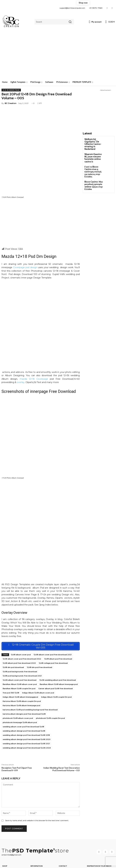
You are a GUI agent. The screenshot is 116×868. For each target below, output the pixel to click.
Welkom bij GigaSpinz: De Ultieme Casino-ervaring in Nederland (94, 142)
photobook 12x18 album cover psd (18, 686)
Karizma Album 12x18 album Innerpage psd (21, 674)
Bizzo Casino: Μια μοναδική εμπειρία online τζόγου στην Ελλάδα (92, 174)
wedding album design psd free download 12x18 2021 (26, 712)
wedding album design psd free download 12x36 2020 (27, 716)
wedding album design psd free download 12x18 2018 (26, 703)
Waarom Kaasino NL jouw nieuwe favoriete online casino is (94, 152)
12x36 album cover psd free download (20, 648)
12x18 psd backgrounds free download (20, 640)
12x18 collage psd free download (53, 631)
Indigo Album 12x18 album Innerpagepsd (20, 665)
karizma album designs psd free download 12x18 (24, 682)
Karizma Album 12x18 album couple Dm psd (22, 669)
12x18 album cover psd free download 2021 (53, 623)
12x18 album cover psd (21, 623)
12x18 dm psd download (13, 635)
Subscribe (100, 856)
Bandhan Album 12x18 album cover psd (20, 652)
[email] (100, 848)
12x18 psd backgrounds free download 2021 (22, 644)
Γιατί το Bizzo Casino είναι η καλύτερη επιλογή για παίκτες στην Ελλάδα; (94, 163)
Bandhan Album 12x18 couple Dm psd (19, 657)
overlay (21, 342)
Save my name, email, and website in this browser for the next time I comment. (37, 789)
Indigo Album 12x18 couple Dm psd (56, 665)
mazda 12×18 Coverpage (34, 338)
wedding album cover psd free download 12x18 (23, 695)
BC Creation (10, 103)
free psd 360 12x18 (11, 661)
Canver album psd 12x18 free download (56, 657)
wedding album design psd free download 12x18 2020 (27, 707)
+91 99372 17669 (96, 8)
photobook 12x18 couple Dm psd (50, 686)
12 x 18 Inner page (11, 90)
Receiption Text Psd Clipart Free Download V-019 (17, 737)
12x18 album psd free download (58, 627)
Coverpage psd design (25, 227)
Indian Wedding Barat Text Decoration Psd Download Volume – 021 (62, 737)
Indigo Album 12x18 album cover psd (38, 661)
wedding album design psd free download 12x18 (24, 699)
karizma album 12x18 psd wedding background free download (30, 678)
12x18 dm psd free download (39, 635)
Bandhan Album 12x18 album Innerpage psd (59, 652)
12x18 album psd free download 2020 (19, 631)
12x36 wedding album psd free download (58, 648)
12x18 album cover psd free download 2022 (22, 627)
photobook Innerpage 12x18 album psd (20, 690)
